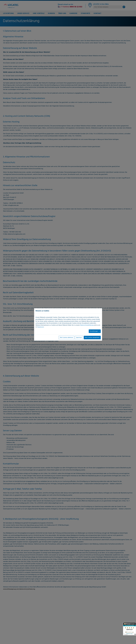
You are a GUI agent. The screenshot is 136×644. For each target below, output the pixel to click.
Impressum (41, 327)
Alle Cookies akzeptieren (92, 338)
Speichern (79, 338)
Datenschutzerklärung (87, 325)
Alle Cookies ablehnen (66, 338)
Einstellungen (94, 331)
